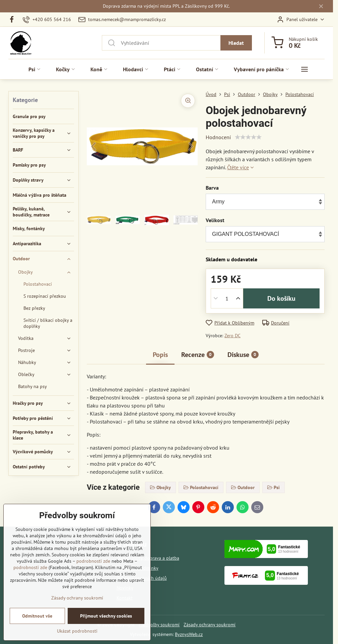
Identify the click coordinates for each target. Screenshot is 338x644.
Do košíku (281, 298)
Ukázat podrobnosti (77, 631)
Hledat (236, 43)
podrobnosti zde (93, 561)
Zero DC (232, 336)
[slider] (248, 137)
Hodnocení (218, 137)
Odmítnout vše (37, 616)
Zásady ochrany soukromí (210, 625)
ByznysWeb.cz (189, 634)
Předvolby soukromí (159, 625)
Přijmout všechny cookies (106, 616)
